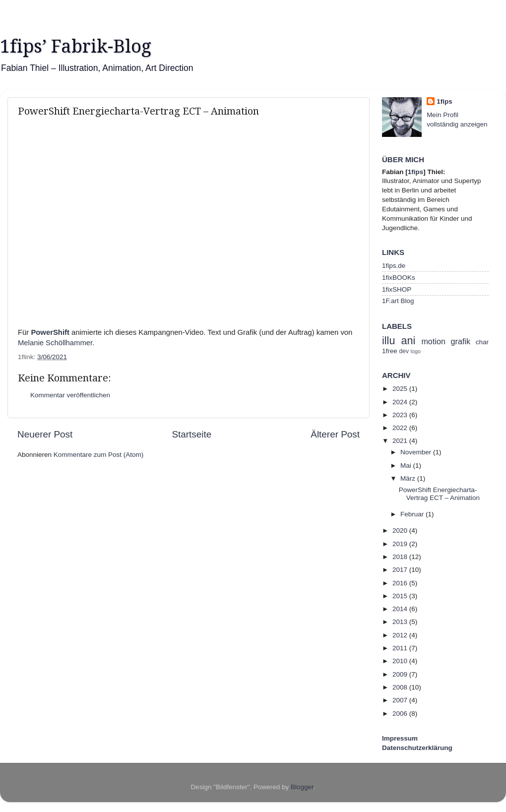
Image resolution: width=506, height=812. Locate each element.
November (417, 452)
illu (388, 341)
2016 (401, 583)
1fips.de (394, 266)
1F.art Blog (398, 301)
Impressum (400, 738)
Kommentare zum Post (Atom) (99, 455)
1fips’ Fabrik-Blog (76, 46)
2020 (401, 531)
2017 (401, 570)
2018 (401, 557)
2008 (401, 687)
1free (390, 351)
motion (433, 341)
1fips (444, 101)
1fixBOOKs (399, 278)
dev (404, 351)
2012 (401, 635)
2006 (401, 714)
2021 (401, 441)
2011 (401, 648)
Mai (407, 466)
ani (408, 341)
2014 (401, 609)
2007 (401, 700)
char (482, 342)
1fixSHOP (397, 289)
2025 (401, 389)
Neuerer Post (45, 434)
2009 (401, 674)
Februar (413, 514)
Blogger (302, 787)
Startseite (191, 434)
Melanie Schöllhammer (55, 343)
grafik (461, 341)
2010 (401, 661)
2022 (401, 428)
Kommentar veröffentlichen (70, 395)
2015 (401, 596)
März (409, 478)
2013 (401, 622)
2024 (401, 402)
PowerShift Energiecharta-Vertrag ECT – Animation (439, 494)
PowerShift (50, 332)
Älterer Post (335, 434)
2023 (401, 415)
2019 (401, 544)
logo (416, 351)
